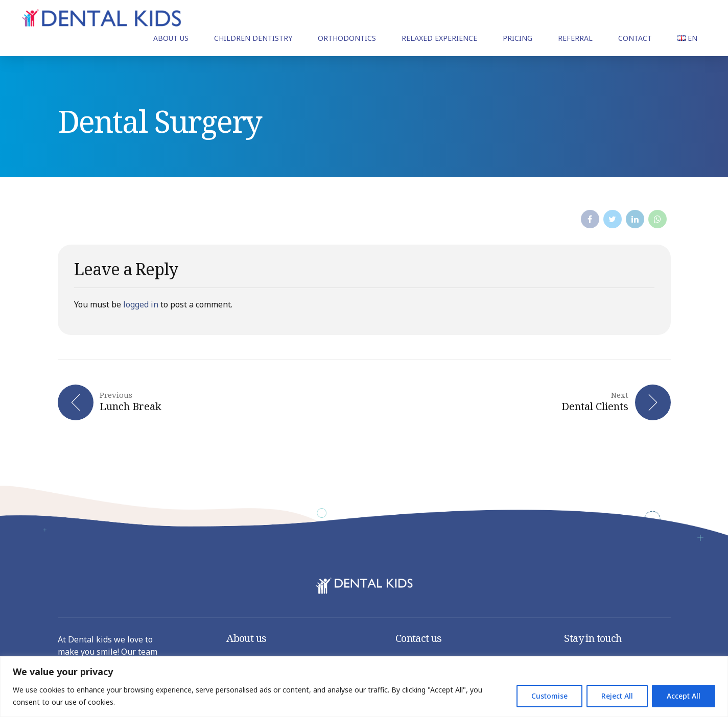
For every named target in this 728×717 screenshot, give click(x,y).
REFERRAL (575, 38)
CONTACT (635, 38)
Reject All (617, 696)
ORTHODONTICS (347, 38)
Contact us (419, 638)
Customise (549, 696)
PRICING (518, 38)
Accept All (684, 696)
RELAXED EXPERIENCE (439, 38)
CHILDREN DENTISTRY (253, 38)
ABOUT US (171, 38)
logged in (141, 304)
